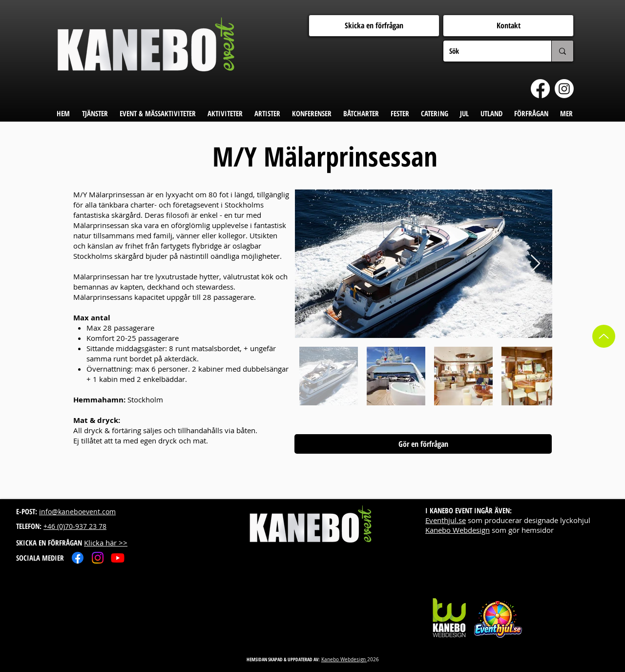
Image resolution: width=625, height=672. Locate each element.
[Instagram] (564, 89)
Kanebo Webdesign (458, 530)
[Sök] (490, 51)
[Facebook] (540, 89)
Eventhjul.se (446, 520)
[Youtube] (118, 558)
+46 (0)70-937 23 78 (75, 526)
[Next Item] (535, 264)
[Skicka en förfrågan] (374, 26)
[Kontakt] (508, 26)
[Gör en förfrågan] (423, 444)
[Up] (604, 336)
